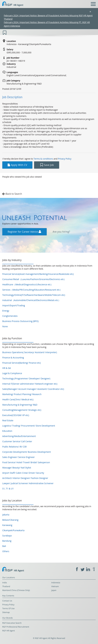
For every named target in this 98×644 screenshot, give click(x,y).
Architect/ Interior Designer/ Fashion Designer (25, 478)
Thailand (6, 586)
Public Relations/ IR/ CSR (14, 447)
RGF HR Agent (9, 631)
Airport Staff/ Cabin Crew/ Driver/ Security (23, 473)
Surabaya (7, 536)
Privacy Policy (65, 159)
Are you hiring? (61, 232)
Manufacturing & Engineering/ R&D (20, 405)
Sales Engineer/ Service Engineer (19, 457)
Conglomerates (10, 316)
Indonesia (56, 583)
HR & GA (7, 368)
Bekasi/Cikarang (10, 520)
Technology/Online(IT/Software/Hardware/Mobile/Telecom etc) (34, 295)
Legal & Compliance (12, 373)
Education (7, 431)
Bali (4, 546)
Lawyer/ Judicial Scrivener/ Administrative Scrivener (28, 483)
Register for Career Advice (24, 232)
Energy (6, 311)
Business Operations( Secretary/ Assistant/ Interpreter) (30, 352)
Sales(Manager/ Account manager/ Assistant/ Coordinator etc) (33, 389)
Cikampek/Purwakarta (13, 530)
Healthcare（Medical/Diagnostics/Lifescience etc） (28, 284)
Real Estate (8, 420)
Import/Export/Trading (14, 305)
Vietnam (55, 586)
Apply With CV (17, 165)
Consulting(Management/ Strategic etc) (22, 410)
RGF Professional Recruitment (16, 627)
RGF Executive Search (12, 623)
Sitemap (6, 612)
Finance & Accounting (13, 358)
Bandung (7, 541)
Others (6, 551)
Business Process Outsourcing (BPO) (20, 321)
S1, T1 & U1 (8, 489)
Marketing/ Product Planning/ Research (22, 394)
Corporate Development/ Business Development (27, 452)
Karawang (7, 525)
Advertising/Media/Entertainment (19, 436)
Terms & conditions (43, 159)
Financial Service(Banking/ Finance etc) (22, 363)
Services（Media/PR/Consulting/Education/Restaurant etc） (32, 290)
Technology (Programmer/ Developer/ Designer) (26, 378)
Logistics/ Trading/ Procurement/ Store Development (29, 426)
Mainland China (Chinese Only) (16, 590)
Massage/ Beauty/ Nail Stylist (17, 468)
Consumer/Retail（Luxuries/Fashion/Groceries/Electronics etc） (34, 279)
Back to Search (14, 194)
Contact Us (7, 601)
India (5, 583)
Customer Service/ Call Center (17, 441)
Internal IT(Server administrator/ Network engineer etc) (30, 384)
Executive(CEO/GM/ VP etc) (16, 415)
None (5, 326)
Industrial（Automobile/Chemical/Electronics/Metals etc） (31, 300)
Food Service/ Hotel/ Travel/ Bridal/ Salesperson (26, 462)
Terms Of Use (8, 608)
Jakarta (6, 515)
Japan (54, 590)
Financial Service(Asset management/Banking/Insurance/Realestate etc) (38, 274)
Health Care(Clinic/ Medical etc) (18, 399)
